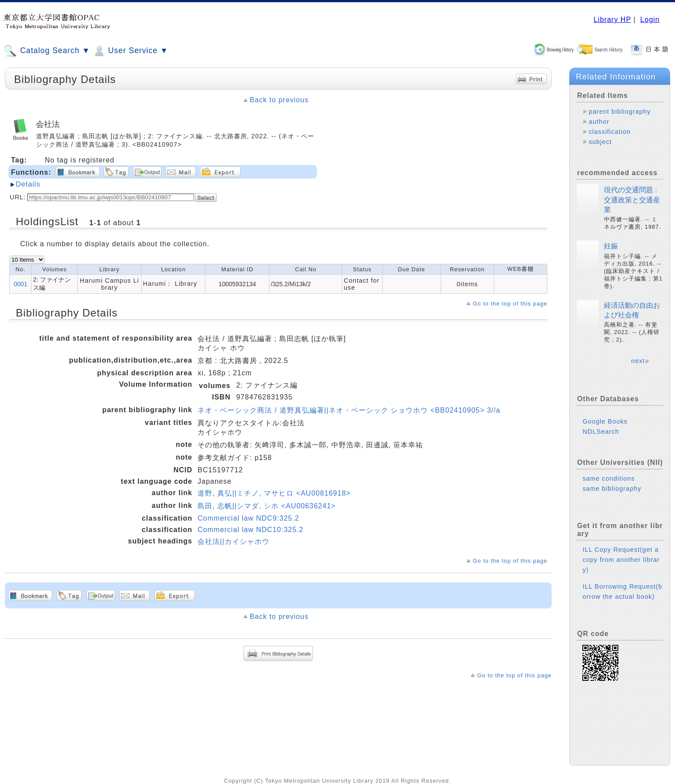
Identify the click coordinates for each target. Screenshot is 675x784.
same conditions (609, 478)
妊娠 (611, 246)
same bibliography (612, 489)
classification (610, 132)
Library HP (612, 20)
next (638, 361)
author (599, 122)
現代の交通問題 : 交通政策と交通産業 (632, 200)
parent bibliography (619, 111)
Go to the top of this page (510, 304)
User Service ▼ (130, 51)
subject (600, 142)
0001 (20, 284)
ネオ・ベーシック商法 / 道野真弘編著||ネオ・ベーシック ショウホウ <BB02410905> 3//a (349, 410)
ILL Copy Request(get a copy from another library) (621, 560)
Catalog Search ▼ (47, 51)
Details (28, 184)
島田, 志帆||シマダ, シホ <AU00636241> (267, 506)
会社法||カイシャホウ (233, 541)
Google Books (605, 421)
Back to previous (279, 100)
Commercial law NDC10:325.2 (250, 530)
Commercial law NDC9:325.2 (248, 518)
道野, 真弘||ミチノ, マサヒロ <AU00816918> (274, 493)
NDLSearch (601, 432)
